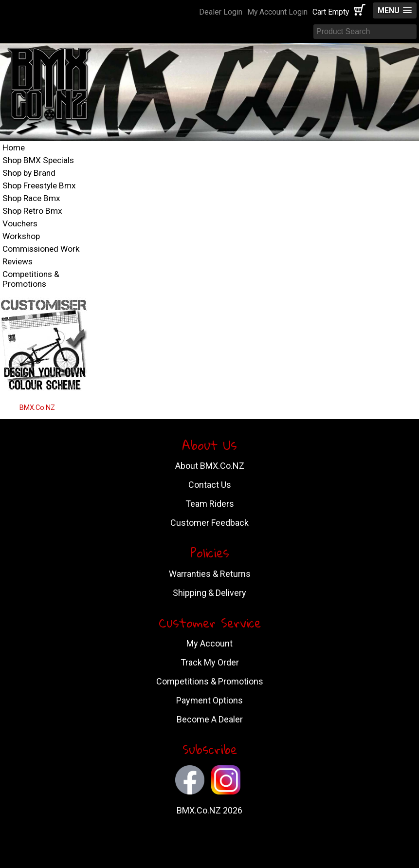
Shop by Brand (29, 173)
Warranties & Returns (210, 574)
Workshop (21, 236)
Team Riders (210, 504)
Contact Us (210, 485)
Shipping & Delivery (209, 593)
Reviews (18, 261)
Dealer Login (221, 12)
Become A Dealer (210, 719)
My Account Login (277, 12)
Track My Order (210, 662)
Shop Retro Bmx (32, 211)
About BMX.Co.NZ (210, 466)
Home (14, 148)
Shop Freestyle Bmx (39, 185)
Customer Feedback (209, 523)
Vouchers (20, 223)
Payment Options (209, 700)
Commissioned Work (41, 249)
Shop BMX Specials (38, 160)
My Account (209, 643)
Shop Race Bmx (31, 198)
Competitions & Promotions (31, 279)
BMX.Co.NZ (37, 408)
